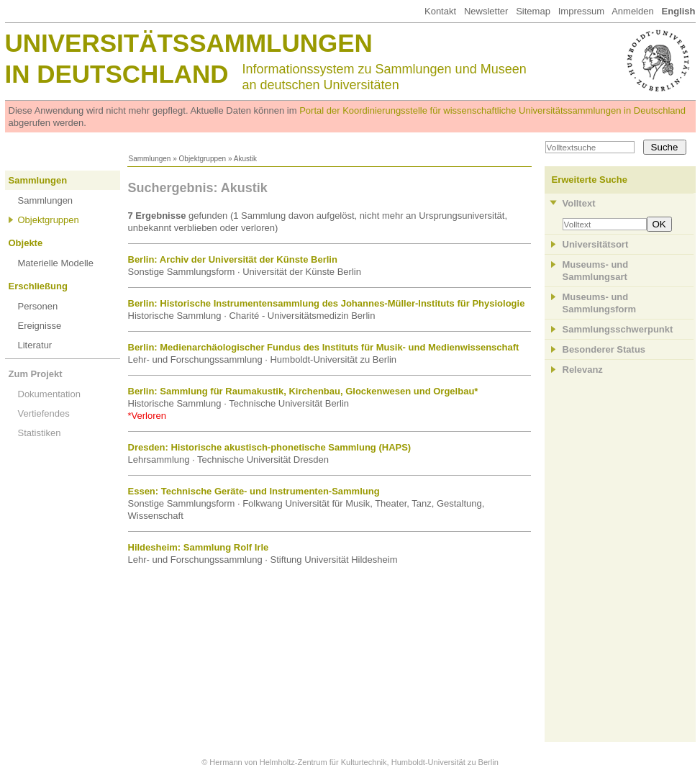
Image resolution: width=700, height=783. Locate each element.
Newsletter (486, 11)
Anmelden (633, 11)
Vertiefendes (44, 413)
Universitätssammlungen (189, 43)
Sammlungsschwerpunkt (618, 329)
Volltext (579, 203)
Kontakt (440, 11)
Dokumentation (49, 394)
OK (659, 224)
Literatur (35, 345)
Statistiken (40, 433)
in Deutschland (117, 74)
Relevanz (583, 370)
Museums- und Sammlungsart (596, 271)
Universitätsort (596, 244)
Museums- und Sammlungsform (600, 303)
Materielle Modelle (56, 263)
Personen (38, 306)
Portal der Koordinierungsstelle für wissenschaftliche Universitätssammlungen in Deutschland (492, 110)
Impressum (581, 11)
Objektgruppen (203, 159)
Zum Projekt (36, 374)
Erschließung (38, 286)
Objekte (26, 243)
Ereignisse (40, 326)
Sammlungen (150, 159)
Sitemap (533, 11)
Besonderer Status (604, 349)
